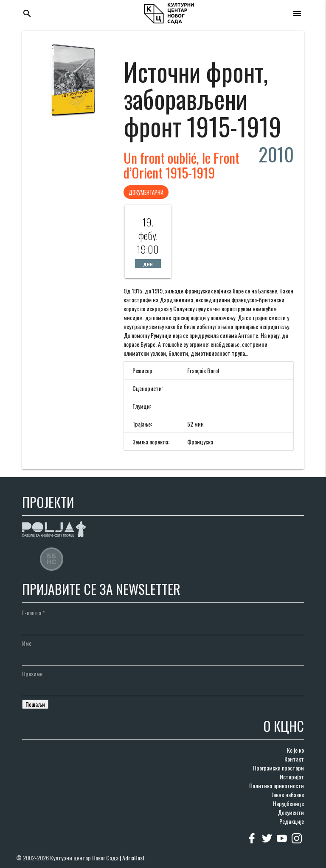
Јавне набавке (288, 794)
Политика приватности (277, 786)
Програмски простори (278, 768)
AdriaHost (133, 858)
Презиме (32, 674)
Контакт (294, 759)
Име (27, 643)
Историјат (292, 777)
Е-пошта (34, 613)
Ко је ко (295, 750)
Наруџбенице (288, 803)
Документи (291, 812)
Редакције (292, 821)
